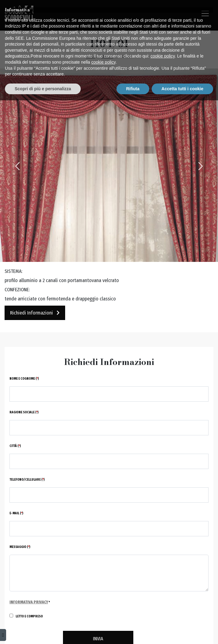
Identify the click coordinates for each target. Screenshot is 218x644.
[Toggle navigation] (205, 13)
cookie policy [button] (163, 600)
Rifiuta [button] (133, 632)
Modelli (107, 56)
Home (91, 56)
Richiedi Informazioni (35, 313)
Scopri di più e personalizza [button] (43, 632)
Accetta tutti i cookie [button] (182, 632)
